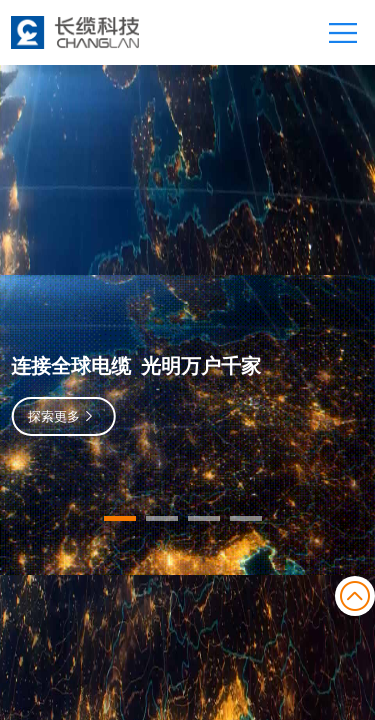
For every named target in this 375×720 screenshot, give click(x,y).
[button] (120, 518)
